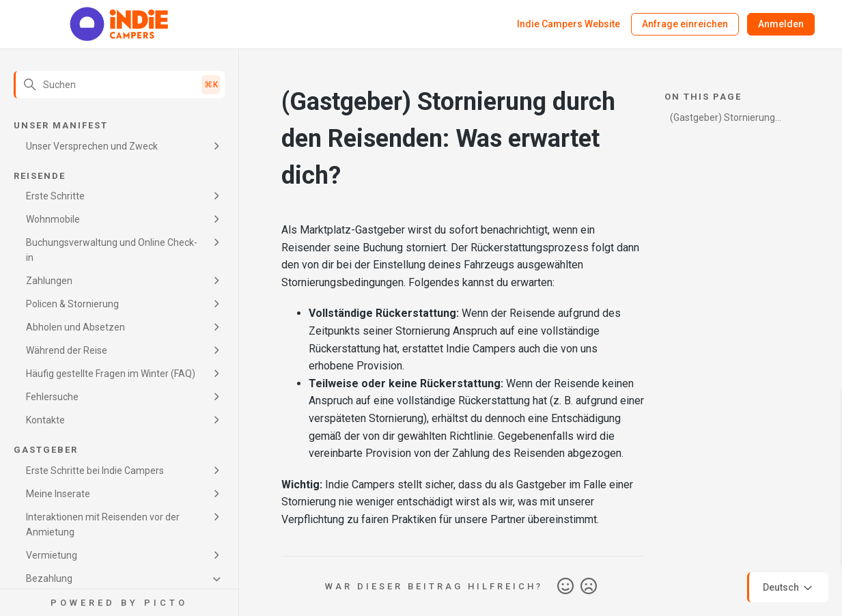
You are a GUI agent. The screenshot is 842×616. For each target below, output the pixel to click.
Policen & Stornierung (72, 304)
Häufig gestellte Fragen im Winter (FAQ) (111, 374)
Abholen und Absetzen (75, 327)
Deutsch (789, 588)
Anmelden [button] (781, 24)
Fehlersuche (52, 397)
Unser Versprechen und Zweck (92, 146)
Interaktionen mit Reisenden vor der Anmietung (103, 524)
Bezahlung (49, 578)
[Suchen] (119, 85)
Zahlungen (49, 281)
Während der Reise (67, 350)
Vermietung (52, 555)
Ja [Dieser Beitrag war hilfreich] (565, 587)
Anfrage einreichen (685, 24)
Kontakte (45, 420)
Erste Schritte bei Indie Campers (95, 471)
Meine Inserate (58, 494)
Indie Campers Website (569, 24)
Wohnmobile (53, 219)
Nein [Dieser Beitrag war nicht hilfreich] (589, 587)
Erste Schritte (55, 196)
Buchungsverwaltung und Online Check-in (112, 250)
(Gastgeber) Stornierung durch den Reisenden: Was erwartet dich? (727, 120)
